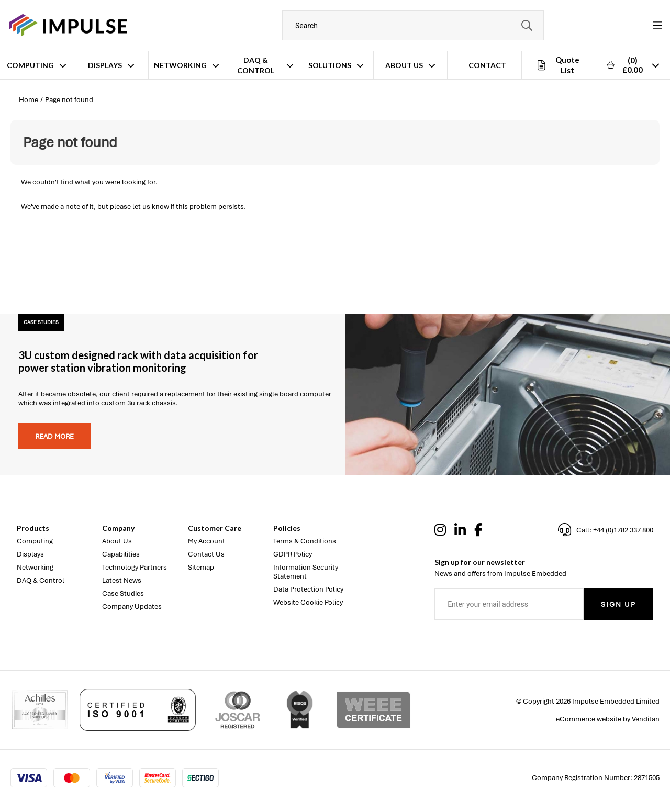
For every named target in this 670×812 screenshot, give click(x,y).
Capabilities (121, 554)
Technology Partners (135, 567)
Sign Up (618, 604)
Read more (54, 436)
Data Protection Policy (308, 589)
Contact (487, 65)
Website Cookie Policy (308, 602)
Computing (30, 65)
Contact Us (206, 554)
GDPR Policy (293, 554)
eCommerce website (589, 719)
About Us (404, 65)
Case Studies (123, 593)
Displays (105, 65)
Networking (180, 65)
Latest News (122, 580)
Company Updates (132, 607)
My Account (206, 541)
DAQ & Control (256, 65)
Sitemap (201, 567)
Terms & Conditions (305, 541)
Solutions (330, 65)
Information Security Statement (306, 572)
